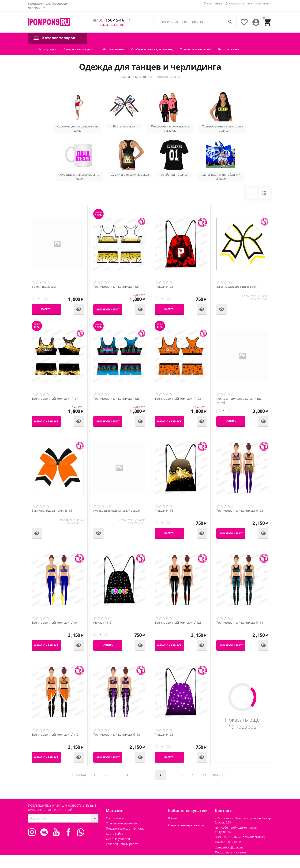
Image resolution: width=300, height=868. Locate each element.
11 (205, 775)
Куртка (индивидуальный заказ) (116, 511)
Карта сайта (114, 834)
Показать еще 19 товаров (242, 723)
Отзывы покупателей (195, 49)
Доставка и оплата (239, 3)
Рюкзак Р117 (102, 623)
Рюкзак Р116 (164, 511)
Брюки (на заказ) (44, 287)
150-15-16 (109, 20)
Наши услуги (47, 49)
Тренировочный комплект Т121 (116, 287)
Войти (172, 818)
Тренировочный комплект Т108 (178, 399)
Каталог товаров (59, 38)
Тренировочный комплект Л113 (117, 735)
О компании (213, 3)
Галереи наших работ (80, 49)
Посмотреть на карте (230, 852)
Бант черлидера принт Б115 (52, 511)
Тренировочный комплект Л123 (178, 623)
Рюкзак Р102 (164, 287)
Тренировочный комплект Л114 (240, 623)
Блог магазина (229, 49)
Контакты (262, 3)
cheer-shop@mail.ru (229, 847)
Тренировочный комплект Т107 (55, 399)
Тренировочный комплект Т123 (116, 399)
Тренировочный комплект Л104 (55, 623)
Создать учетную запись (186, 825)
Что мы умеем (113, 49)
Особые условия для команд (152, 49)
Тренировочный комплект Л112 (55, 735)
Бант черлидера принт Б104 (236, 287)
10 (194, 775)
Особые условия (118, 839)
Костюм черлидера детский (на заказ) (239, 400)
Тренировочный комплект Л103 (240, 511)
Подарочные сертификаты (125, 828)
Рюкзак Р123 (164, 735)
